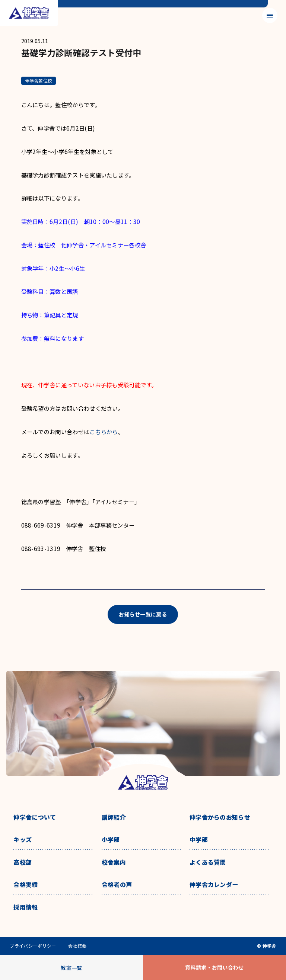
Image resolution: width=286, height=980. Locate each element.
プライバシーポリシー (33, 946)
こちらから (104, 432)
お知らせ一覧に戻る (143, 614)
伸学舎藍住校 (39, 81)
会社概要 (77, 946)
